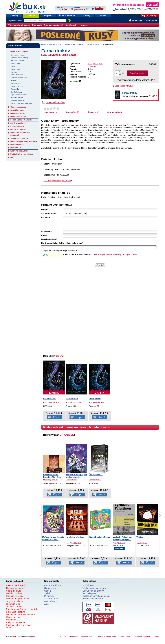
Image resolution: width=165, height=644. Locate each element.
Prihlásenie (137, 20)
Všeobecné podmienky (19, 25)
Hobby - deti (16, 63)
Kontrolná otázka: (50, 245)
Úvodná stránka (48, 44)
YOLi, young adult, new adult (22, 103)
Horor (13, 66)
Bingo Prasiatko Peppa (100, 539)
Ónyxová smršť (96, 477)
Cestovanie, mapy (18, 107)
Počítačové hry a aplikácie (22, 154)
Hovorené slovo (17, 145)
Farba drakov (130, 93)
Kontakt (63, 639)
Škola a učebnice (67, 16)
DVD (12, 157)
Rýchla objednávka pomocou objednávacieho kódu (96, 600)
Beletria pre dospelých (75, 44)
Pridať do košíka (137, 73)
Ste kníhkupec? (87, 639)
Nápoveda (37, 25)
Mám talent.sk (51, 604)
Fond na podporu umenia (21, 120)
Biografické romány (18, 55)
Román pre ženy (17, 86)
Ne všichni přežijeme (75, 539)
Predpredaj (48, 16)
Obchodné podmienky (143, 639)
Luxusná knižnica (52, 588)
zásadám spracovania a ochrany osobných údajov (115, 257)
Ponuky (31, 16)
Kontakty (84, 25)
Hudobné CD (16, 148)
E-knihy (86, 16)
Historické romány (18, 61)
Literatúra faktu (17, 126)
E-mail (44, 238)
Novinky (14, 16)
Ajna (46, 606)
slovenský (92, 66)
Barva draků (72, 401)
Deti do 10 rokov (17, 113)
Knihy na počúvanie (19, 151)
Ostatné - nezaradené (19, 78)
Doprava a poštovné (53, 25)
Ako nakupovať (90, 596)
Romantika (15, 89)
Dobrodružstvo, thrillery (20, 58)
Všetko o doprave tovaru (94, 590)
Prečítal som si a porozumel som (100, 257)
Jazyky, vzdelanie (18, 123)
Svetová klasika (17, 98)
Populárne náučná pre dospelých (22, 611)
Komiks (14, 72)
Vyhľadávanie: (16, 20)
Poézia (14, 80)
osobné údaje (111, 639)
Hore (157, 639)
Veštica (140, 539)
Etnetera (31, 639)
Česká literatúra (17, 110)
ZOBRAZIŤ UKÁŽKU (53, 102)
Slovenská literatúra (19, 138)
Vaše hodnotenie (49, 214)
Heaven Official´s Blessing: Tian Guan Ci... (52, 479)
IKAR (90, 64)
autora (59, 358)
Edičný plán (88, 588)
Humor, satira (16, 69)
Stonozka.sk (50, 590)
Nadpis (45, 210)
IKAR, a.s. (98, 64)
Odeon (48, 593)
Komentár (46, 217)
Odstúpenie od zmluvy (93, 593)
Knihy (60, 44)
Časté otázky (71, 25)
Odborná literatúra (18, 130)
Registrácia (151, 20)
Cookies (100, 639)
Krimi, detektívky (17, 75)
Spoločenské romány (19, 95)
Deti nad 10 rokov (18, 117)
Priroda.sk (49, 598)
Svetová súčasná (17, 100)
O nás (103, 16)
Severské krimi (51, 601)
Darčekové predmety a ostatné (24, 141)
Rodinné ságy (16, 83)
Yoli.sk (47, 596)
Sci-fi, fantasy (93, 44)
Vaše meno (46, 234)
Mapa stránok (125, 639)
